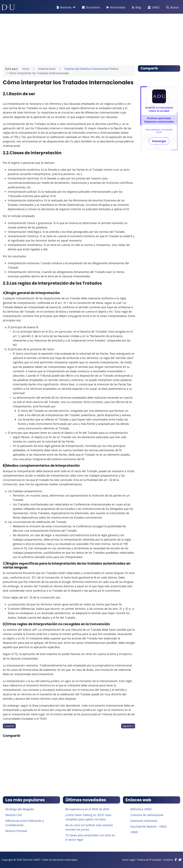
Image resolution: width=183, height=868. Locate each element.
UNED (153, 7)
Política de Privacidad (149, 860)
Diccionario (90, 7)
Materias (64, 7)
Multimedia (115, 7)
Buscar (172, 7)
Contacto (168, 860)
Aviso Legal (129, 860)
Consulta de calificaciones (147, 815)
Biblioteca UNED (141, 809)
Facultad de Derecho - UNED (149, 826)
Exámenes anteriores (144, 821)
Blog (136, 7)
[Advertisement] (92, 38)
